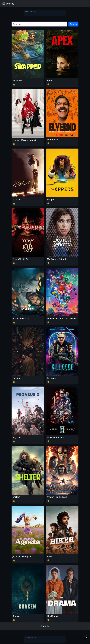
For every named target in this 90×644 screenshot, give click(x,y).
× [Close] (86, 638)
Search (73, 24)
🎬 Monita (8, 4)
